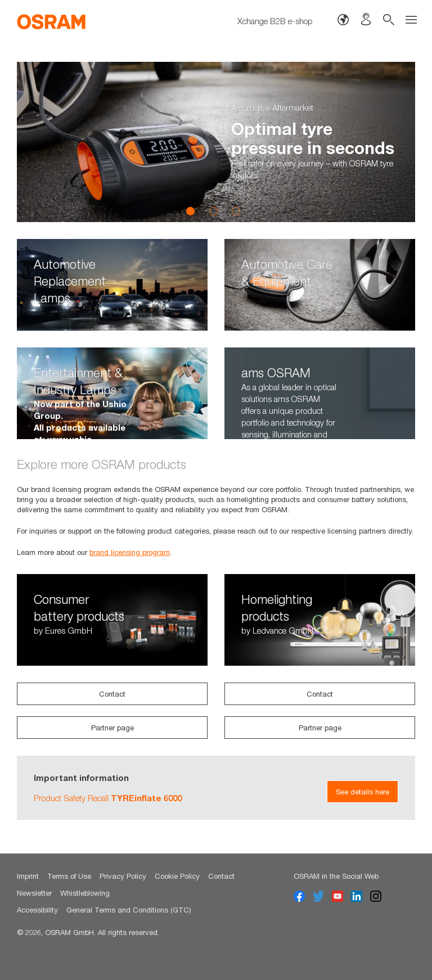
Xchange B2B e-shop (275, 21)
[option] (216, 142)
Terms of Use (69, 876)
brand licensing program (130, 552)
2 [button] (213, 211)
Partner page (112, 728)
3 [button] (236, 211)
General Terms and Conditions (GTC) (129, 910)
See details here (363, 792)
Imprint (28, 876)
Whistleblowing (85, 893)
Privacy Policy (123, 876)
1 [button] (191, 211)
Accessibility (37, 910)
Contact (112, 694)
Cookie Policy (177, 876)
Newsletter (34, 893)
